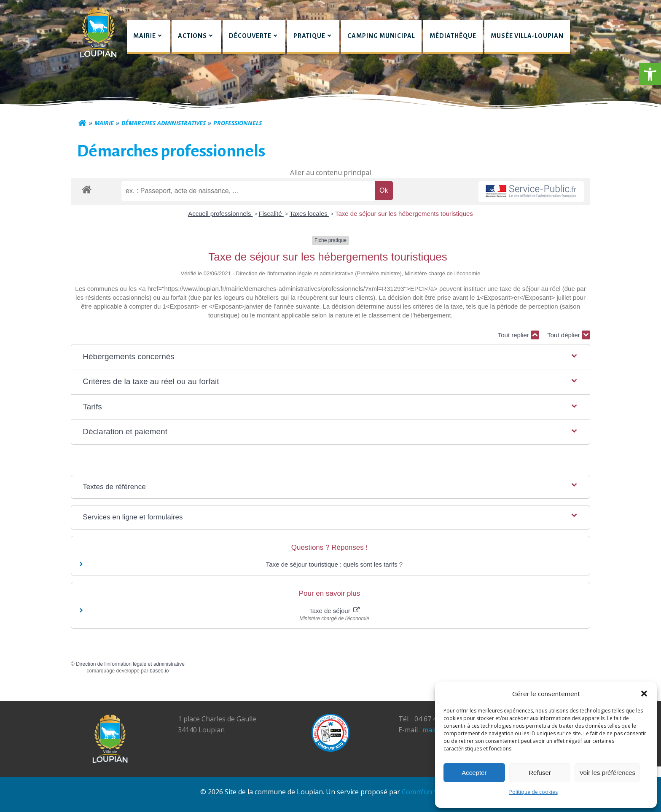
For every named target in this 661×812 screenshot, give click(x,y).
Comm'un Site (424, 792)
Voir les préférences (607, 773)
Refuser (540, 773)
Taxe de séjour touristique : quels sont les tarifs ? (334, 564)
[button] (650, 74)
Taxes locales (309, 214)
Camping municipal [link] (381, 36)
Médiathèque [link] (453, 36)
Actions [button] (196, 36)
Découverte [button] (254, 36)
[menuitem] (148, 37)
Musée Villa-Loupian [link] (527, 36)
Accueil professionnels (220, 214)
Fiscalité (271, 214)
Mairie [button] (148, 36)
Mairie (104, 123)
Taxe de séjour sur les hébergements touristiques (404, 214)
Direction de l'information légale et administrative (130, 664)
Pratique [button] (313, 36)
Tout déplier (569, 335)
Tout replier (519, 335)
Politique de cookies (533, 792)
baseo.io (159, 671)
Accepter (474, 773)
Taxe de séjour (334, 611)
